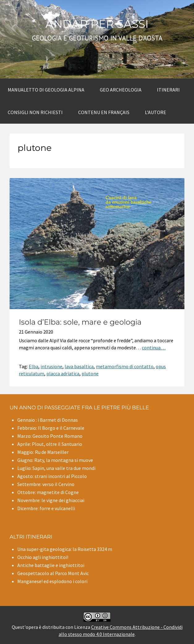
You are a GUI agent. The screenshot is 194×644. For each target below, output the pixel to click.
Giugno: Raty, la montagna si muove (55, 460)
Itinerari (168, 90)
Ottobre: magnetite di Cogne (48, 492)
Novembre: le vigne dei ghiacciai (51, 500)
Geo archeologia (121, 90)
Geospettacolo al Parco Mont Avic (53, 573)
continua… (154, 348)
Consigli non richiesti (35, 112)
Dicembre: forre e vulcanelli (46, 508)
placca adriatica (63, 373)
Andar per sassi (97, 24)
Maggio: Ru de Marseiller (43, 452)
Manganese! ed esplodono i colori (52, 581)
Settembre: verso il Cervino (46, 484)
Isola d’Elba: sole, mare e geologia (80, 322)
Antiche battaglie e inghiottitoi (51, 565)
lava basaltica (79, 366)
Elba (34, 366)
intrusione (51, 366)
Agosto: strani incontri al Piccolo (52, 476)
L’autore (156, 112)
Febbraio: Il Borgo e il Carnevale (51, 428)
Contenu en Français (104, 112)
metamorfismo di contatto (125, 366)
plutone (90, 373)
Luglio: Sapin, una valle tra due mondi (56, 468)
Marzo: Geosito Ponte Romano (50, 436)
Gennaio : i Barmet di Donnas (48, 420)
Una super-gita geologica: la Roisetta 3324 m (65, 549)
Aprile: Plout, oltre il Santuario (50, 444)
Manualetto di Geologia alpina (46, 90)
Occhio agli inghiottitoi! (43, 557)
